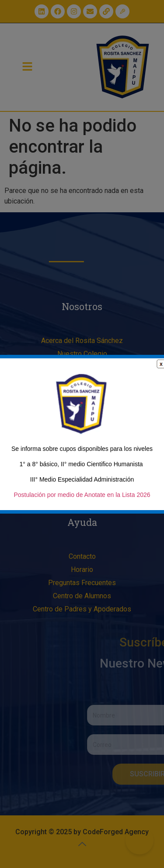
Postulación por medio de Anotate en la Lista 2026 (82, 495)
